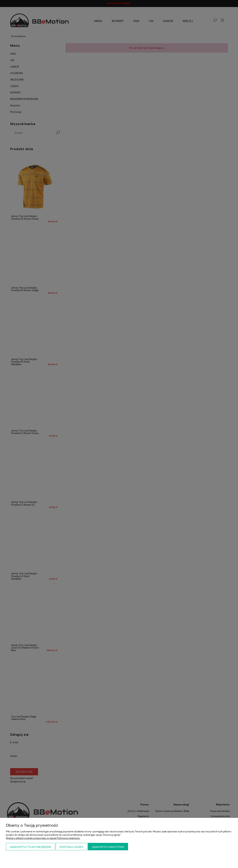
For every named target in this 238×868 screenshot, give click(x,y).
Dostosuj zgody (72, 847)
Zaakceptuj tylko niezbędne (31, 847)
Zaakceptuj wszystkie (108, 847)
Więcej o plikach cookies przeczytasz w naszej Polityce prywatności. (43, 838)
